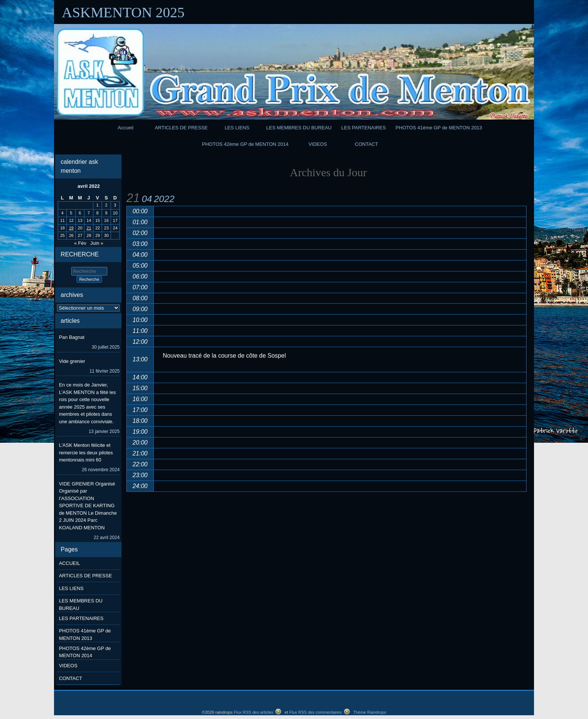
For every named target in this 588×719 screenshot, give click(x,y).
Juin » (97, 243)
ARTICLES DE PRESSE (181, 128)
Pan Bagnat (72, 337)
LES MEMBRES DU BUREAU (299, 128)
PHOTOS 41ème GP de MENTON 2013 (439, 128)
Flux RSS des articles (253, 712)
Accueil (126, 128)
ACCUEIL (69, 563)
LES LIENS (237, 128)
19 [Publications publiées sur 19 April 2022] (71, 228)
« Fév (80, 243)
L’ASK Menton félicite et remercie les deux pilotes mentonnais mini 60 (86, 452)
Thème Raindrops (370, 712)
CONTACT (366, 144)
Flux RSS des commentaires (315, 712)
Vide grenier (72, 361)
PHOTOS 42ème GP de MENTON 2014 (245, 144)
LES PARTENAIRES (364, 128)
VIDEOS (318, 144)
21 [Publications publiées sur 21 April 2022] (89, 228)
